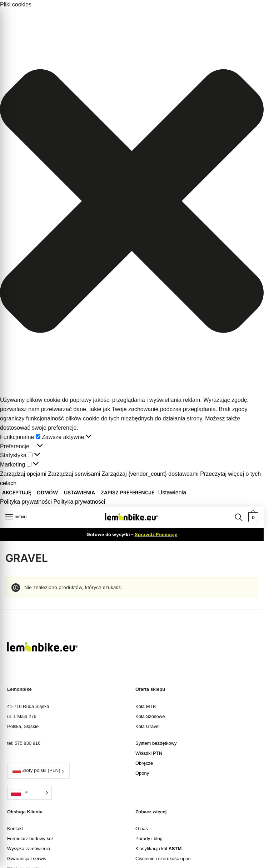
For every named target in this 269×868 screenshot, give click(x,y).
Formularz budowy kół (30, 839)
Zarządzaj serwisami (74, 474)
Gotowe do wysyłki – (132, 534)
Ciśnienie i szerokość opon (163, 859)
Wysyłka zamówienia (29, 849)
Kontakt (15, 829)
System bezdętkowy (156, 743)
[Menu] (16, 517)
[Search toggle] (239, 517)
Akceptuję (17, 492)
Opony (142, 773)
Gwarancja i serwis (27, 859)
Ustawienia (79, 492)
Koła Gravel (148, 726)
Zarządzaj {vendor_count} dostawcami (150, 474)
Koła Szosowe (150, 716)
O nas (142, 829)
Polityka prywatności (26, 502)
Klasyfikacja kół (158, 849)
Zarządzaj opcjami (23, 474)
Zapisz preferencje (128, 492)
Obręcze (144, 763)
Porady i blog (149, 839)
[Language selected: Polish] (29, 793)
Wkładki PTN (149, 753)
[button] (132, 202)
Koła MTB (146, 706)
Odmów (47, 492)
